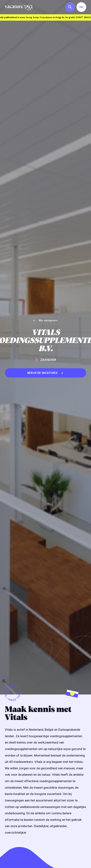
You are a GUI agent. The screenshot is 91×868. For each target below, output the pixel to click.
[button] (69, 7)
